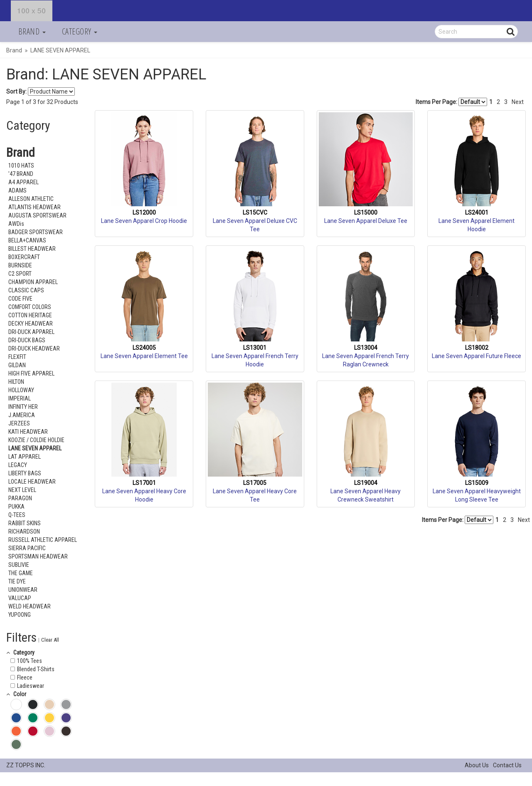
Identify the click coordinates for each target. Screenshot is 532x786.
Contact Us (507, 765)
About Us (477, 765)
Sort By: (16, 91)
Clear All (50, 640)
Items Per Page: (451, 102)
